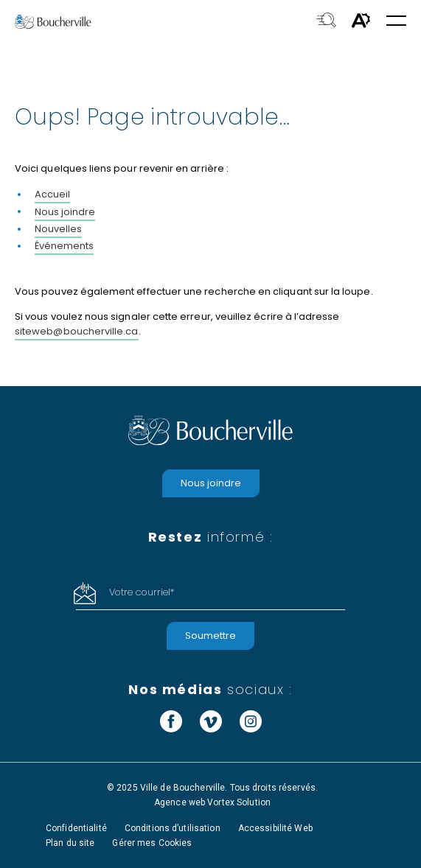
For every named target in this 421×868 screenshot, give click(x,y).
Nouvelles (58, 229)
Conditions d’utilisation (173, 828)
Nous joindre (65, 212)
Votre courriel (142, 592)
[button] (396, 22)
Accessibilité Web (275, 828)
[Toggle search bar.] (326, 21)
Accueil (52, 194)
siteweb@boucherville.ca (77, 331)
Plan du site (70, 843)
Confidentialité (76, 828)
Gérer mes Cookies (152, 843)
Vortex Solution (239, 802)
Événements (64, 246)
